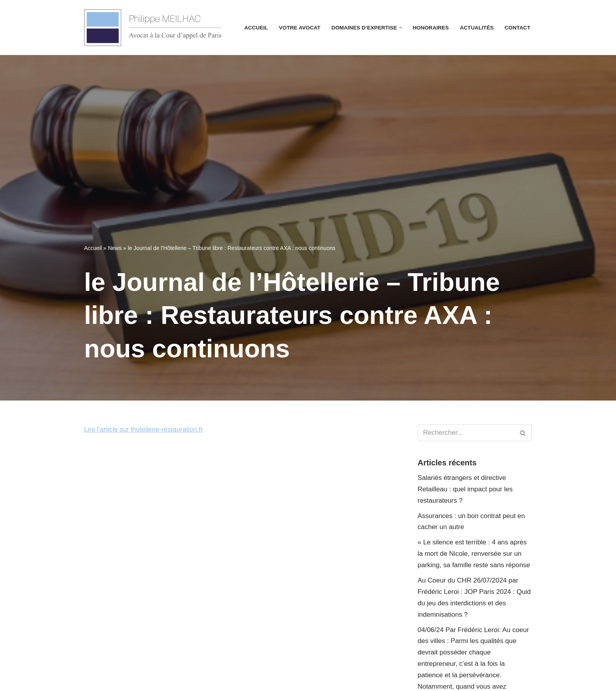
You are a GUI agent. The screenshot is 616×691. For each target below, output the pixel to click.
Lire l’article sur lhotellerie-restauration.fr (143, 429)
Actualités (477, 28)
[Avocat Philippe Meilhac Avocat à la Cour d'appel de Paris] (153, 28)
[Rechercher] (466, 433)
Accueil (256, 28)
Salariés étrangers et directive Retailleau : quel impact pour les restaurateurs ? (465, 489)
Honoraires (431, 28)
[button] (401, 28)
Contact (518, 28)
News (115, 248)
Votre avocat (300, 28)
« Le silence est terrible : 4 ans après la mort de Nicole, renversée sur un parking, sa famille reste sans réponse (474, 554)
